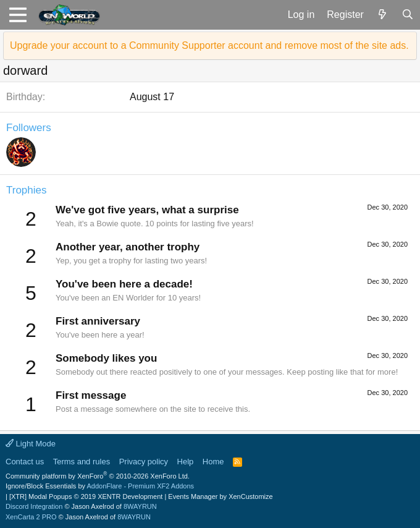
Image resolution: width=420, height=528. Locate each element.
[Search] (407, 15)
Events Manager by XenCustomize (220, 496)
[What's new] (383, 15)
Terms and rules (82, 462)
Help (186, 462)
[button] (18, 15)
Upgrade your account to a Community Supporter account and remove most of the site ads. (209, 45)
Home (213, 462)
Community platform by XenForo (98, 476)
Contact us (25, 462)
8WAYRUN (140, 506)
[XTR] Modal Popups (86, 496)
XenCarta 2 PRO (31, 517)
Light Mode (31, 444)
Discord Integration (34, 506)
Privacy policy (144, 462)
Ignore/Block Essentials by (100, 486)
